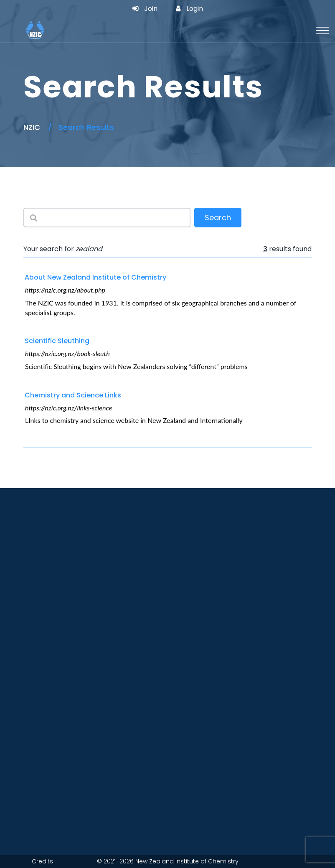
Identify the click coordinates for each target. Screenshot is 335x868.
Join (145, 9)
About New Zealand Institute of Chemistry (95, 278)
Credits (42, 861)
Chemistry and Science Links (73, 395)
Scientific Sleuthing (57, 341)
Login (189, 9)
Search (218, 218)
